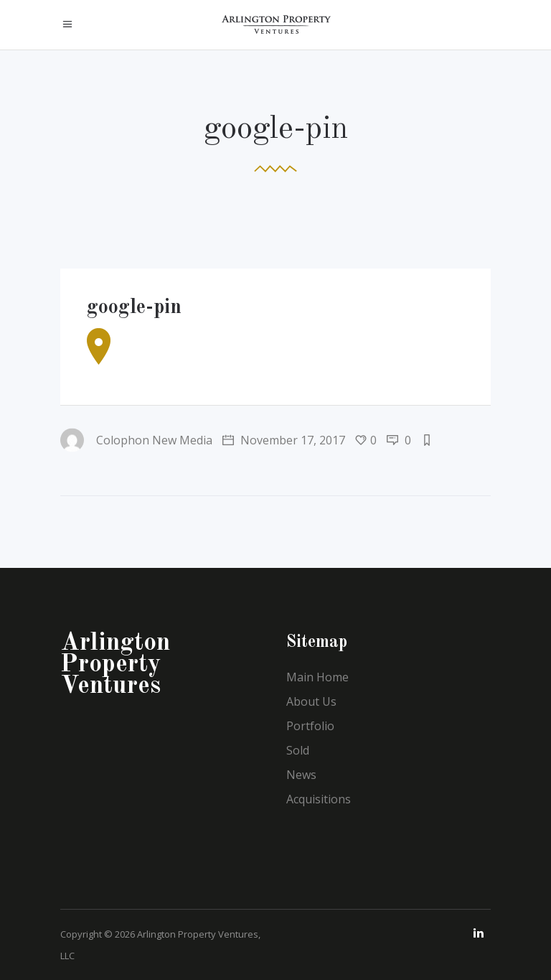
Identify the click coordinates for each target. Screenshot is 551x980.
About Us (311, 701)
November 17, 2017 (284, 440)
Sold (298, 750)
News (301, 775)
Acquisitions (319, 799)
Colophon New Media (136, 440)
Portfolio (310, 726)
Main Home (317, 677)
